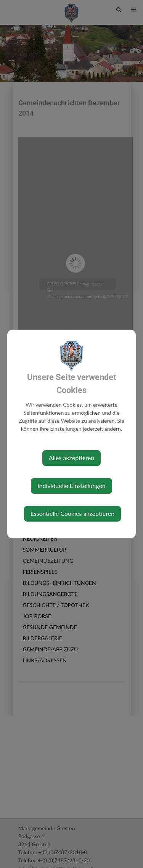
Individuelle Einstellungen (71, 486)
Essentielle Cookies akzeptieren (72, 513)
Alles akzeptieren (71, 458)
